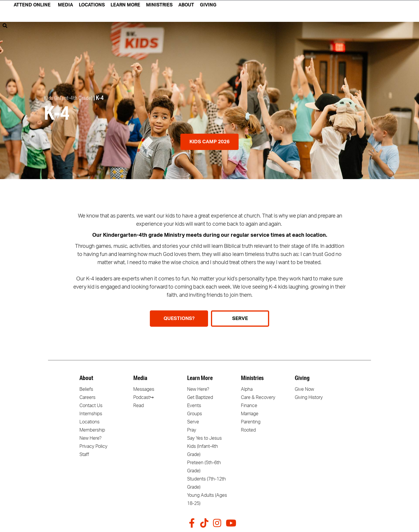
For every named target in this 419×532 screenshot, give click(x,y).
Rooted (248, 430)
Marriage (250, 414)
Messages (144, 389)
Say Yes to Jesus (204, 438)
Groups (195, 414)
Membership (92, 430)
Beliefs (86, 389)
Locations (89, 422)
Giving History (309, 397)
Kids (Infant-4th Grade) (70, 98)
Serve (193, 422)
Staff (84, 455)
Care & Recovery (258, 397)
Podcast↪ (143, 397)
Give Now (304, 389)
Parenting (251, 422)
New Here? (90, 438)
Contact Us (91, 406)
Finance (249, 406)
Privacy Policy (93, 446)
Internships (91, 414)
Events (194, 406)
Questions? (179, 318)
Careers (87, 397)
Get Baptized (200, 397)
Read (139, 406)
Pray (192, 430)
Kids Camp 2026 (210, 142)
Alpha (247, 389)
